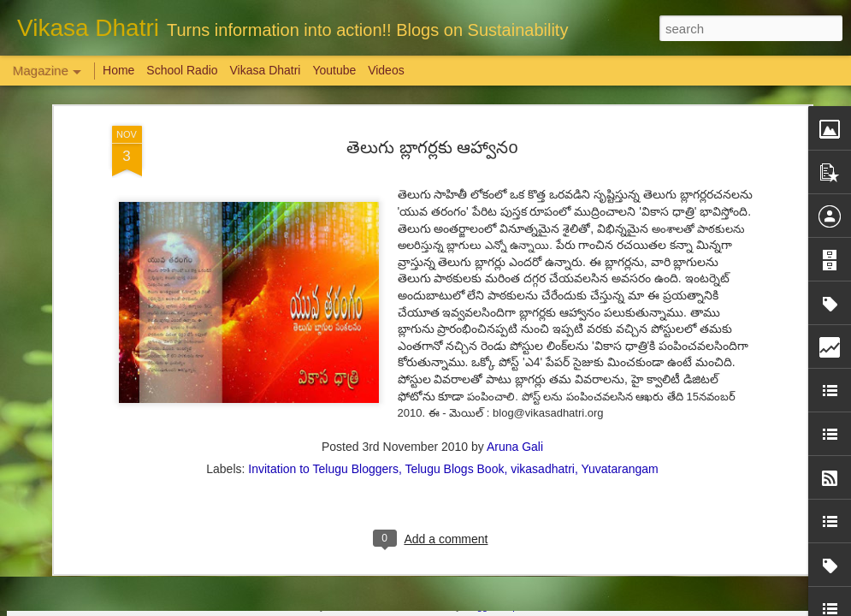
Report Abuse (529, 607)
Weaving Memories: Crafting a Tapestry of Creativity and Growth (138, 517)
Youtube (334, 70)
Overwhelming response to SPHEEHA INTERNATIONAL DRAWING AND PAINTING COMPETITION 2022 (748, 540)
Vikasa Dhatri (265, 70)
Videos (386, 70)
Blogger (479, 607)
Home (118, 70)
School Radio (182, 70)
